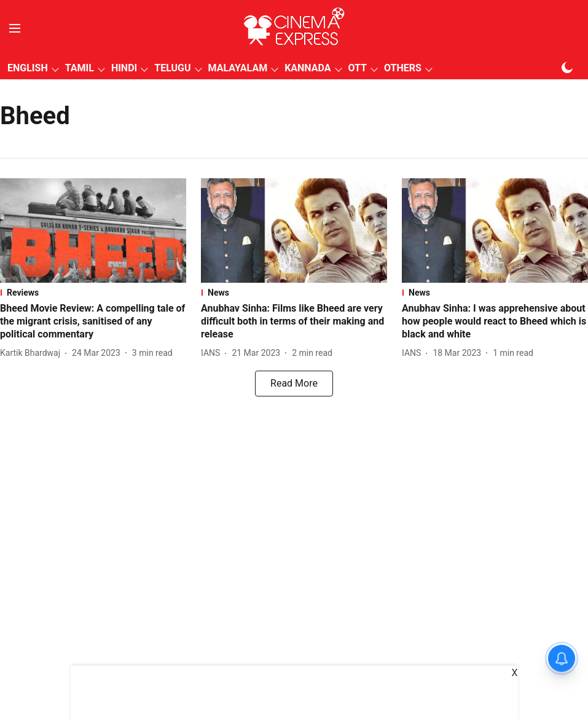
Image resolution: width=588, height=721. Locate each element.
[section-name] (93, 293)
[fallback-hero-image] (93, 230)
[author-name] (33, 353)
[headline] (93, 321)
